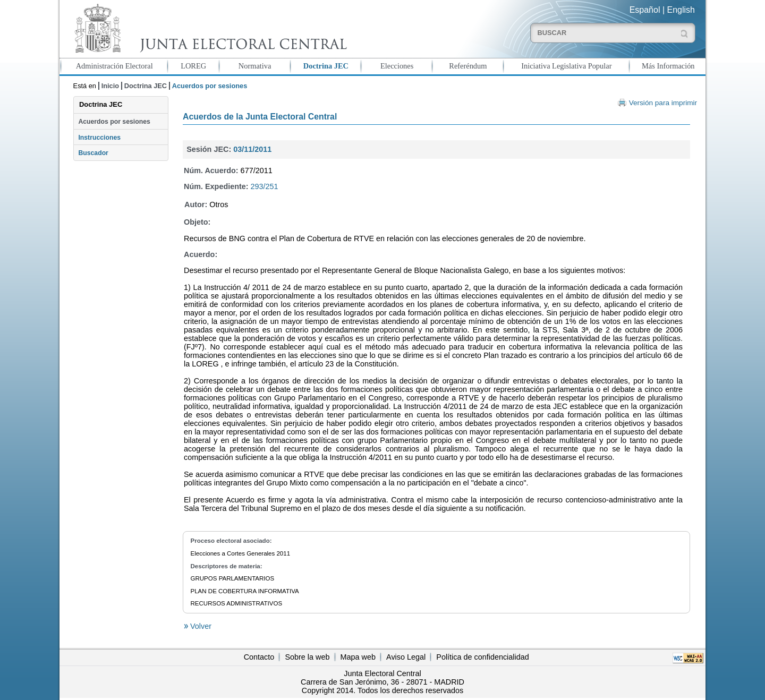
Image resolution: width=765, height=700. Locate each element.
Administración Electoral (114, 66)
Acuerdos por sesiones (114, 122)
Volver (200, 626)
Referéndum (468, 66)
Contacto (259, 657)
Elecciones (397, 66)
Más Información (668, 66)
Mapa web (358, 657)
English (681, 10)
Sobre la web (307, 657)
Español (645, 10)
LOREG (193, 66)
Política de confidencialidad (482, 657)
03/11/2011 (252, 149)
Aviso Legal (406, 657)
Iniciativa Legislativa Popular (566, 66)
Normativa (255, 66)
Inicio (110, 86)
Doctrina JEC (326, 66)
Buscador (93, 153)
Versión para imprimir (663, 103)
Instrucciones (99, 138)
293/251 (265, 186)
